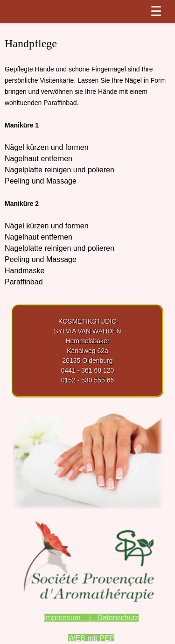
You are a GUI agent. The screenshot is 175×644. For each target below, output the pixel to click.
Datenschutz (115, 618)
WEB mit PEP (91, 638)
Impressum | (67, 618)
